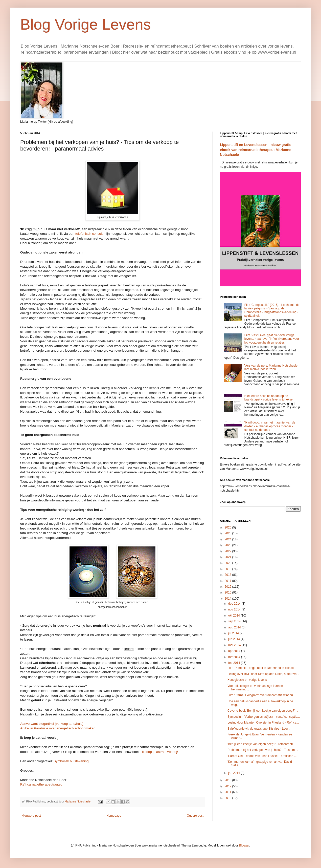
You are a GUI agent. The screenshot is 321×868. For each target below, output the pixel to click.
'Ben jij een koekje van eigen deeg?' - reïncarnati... (261, 744)
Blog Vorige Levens (86, 24)
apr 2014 (235, 651)
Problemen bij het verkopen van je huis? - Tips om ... (263, 750)
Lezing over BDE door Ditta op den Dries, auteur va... (263, 674)
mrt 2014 (235, 657)
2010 (228, 798)
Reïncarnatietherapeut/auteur (42, 784)
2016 (228, 587)
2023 (228, 545)
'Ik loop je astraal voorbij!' (160, 752)
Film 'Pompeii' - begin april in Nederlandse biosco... (262, 668)
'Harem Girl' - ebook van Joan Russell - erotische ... (262, 756)
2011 (228, 792)
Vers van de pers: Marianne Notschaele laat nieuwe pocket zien (271, 367)
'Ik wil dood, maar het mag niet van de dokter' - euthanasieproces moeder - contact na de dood (270, 426)
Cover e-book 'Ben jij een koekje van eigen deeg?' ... (263, 711)
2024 (228, 539)
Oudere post (195, 816)
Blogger (244, 845)
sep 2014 (235, 621)
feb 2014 (235, 663)
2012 (228, 786)
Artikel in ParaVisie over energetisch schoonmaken (58, 728)
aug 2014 (235, 627)
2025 (228, 533)
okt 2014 (234, 616)
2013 (228, 780)
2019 (228, 569)
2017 (228, 581)
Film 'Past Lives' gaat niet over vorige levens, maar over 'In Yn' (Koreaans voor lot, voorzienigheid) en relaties (272, 339)
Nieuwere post (31, 816)
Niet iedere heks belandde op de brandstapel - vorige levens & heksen (269, 398)
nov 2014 (235, 609)
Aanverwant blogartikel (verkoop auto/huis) (52, 724)
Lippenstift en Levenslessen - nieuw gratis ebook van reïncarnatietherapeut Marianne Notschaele (256, 150)
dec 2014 (235, 604)
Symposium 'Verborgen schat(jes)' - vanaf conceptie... (264, 717)
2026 (228, 527)
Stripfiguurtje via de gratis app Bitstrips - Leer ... (259, 729)
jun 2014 (234, 639)
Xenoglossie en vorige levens (247, 680)
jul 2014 (234, 633)
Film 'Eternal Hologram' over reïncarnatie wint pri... (261, 695)
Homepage (114, 816)
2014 (228, 599)
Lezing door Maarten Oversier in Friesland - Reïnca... (263, 723)
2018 (228, 575)
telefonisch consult (89, 234)
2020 (228, 563)
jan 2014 (234, 773)
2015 (228, 592)
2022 (228, 551)
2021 (228, 557)
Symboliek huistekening (71, 761)
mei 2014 (235, 645)
